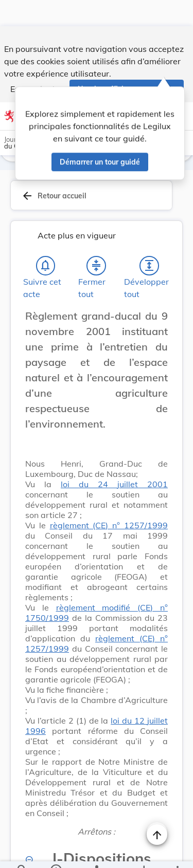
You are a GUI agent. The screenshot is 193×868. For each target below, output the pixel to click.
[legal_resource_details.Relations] (96, 852)
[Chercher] (22, 852)
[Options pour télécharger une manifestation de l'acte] (143, 852)
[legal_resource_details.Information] (56, 852)
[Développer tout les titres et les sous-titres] (149, 239)
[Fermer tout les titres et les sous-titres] (96, 239)
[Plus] (177, 852)
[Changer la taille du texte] (157, 806)
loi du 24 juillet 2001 (114, 458)
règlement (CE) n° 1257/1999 (109, 499)
